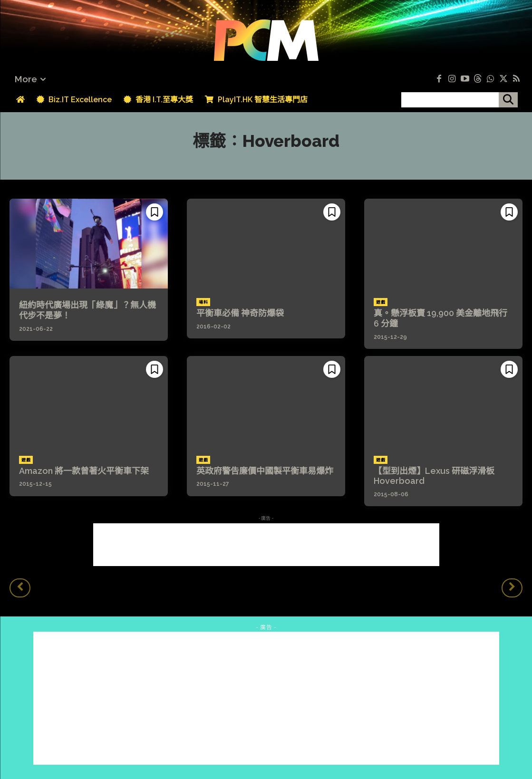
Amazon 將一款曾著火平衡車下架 (84, 471)
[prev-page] (20, 588)
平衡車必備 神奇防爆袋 (240, 313)
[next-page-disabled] (512, 588)
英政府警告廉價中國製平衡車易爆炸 (265, 471)
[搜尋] (508, 100)
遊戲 (381, 302)
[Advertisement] (266, 545)
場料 (203, 302)
